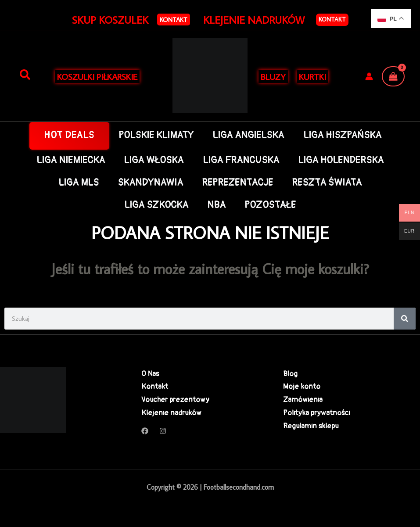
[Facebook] (145, 431)
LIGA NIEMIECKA (71, 160)
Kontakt (332, 19)
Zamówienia (303, 400)
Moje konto (302, 386)
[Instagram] (163, 431)
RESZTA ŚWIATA (327, 183)
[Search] (405, 319)
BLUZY (273, 76)
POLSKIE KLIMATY (156, 135)
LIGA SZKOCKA (156, 205)
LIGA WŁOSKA (154, 160)
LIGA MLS (79, 183)
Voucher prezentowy (175, 400)
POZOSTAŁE (270, 205)
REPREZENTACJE (237, 183)
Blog (290, 374)
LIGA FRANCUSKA (241, 160)
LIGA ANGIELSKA (248, 135)
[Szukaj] (25, 75)
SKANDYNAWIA (150, 183)
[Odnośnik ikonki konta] (369, 76)
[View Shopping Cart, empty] (393, 76)
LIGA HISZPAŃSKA (342, 135)
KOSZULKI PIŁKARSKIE (97, 76)
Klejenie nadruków (171, 413)
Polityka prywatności (316, 413)
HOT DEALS (69, 135)
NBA (216, 205)
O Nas (150, 374)
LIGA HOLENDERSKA (341, 160)
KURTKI (312, 76)
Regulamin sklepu (311, 426)
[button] (174, 20)
